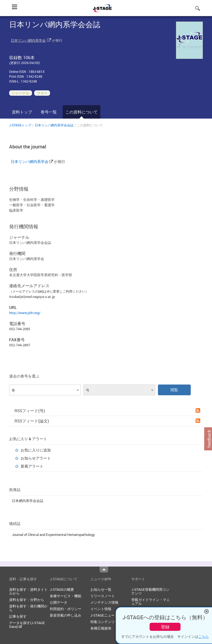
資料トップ (22, 112)
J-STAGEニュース (104, 615)
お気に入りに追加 (36, 450)
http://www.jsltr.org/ (25, 313)
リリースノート (103, 596)
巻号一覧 (49, 112)
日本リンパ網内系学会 (28, 40)
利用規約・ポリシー (66, 609)
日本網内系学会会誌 (28, 501)
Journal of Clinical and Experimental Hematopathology (53, 535)
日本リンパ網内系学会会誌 (54, 125)
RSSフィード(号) (107, 411)
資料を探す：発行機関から (28, 608)
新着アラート (32, 466)
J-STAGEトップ (20, 125)
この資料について (82, 112)
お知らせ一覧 (101, 589)
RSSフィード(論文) (107, 421)
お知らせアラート (36, 458)
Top (104, 570)
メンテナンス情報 (104, 602)
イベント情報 (101, 609)
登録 (165, 627)
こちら (204, 636)
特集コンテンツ (103, 622)
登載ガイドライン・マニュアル (151, 602)
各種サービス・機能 (66, 596)
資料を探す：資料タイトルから (28, 591)
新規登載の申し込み (66, 615)
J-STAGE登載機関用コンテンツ (150, 591)
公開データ (59, 602)
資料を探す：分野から (27, 600)
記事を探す (18, 616)
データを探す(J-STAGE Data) (27, 625)
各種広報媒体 (101, 628)
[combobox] (45, 390)
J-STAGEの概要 (62, 589)
